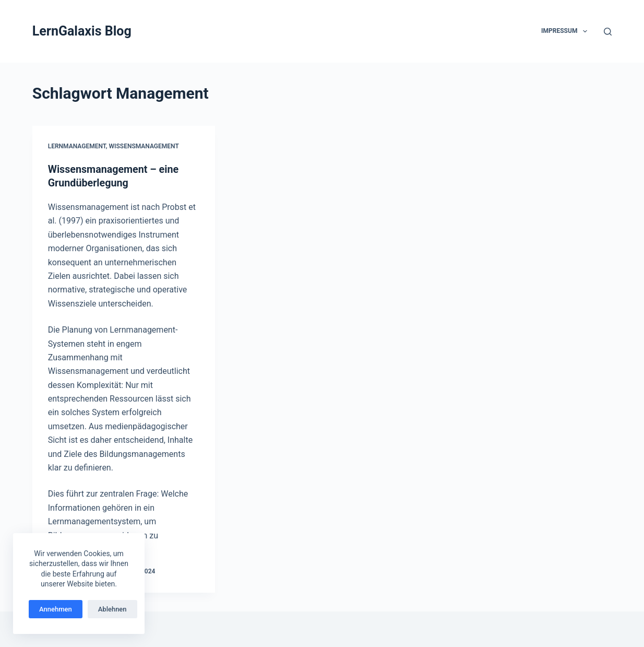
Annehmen (56, 609)
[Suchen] (608, 32)
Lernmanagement (77, 146)
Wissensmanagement (144, 146)
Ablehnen (112, 609)
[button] (585, 31)
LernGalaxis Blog (82, 31)
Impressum (566, 31)
